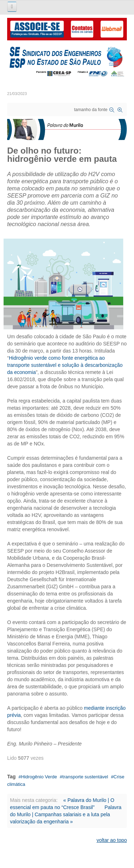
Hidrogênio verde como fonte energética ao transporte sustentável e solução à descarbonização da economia (65, 365)
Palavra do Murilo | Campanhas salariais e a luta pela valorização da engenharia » (66, 814)
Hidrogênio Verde (39, 777)
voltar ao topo (112, 840)
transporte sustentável (85, 777)
